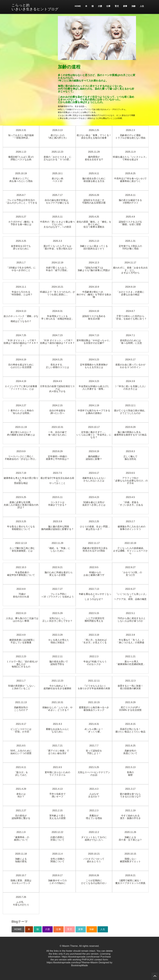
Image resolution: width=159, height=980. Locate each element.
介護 (100, 6)
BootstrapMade (79, 965)
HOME (78, 6)
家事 (125, 6)
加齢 (134, 6)
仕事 (108, 6)
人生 (142, 6)
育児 (117, 6)
